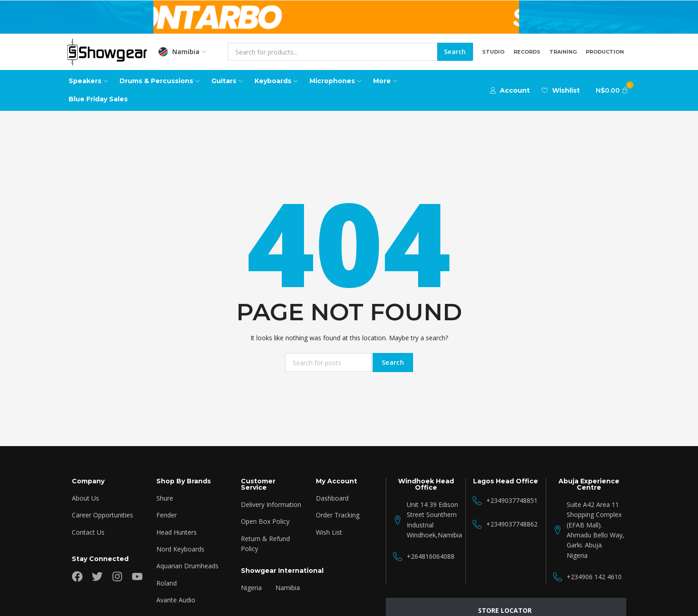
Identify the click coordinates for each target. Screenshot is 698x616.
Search (455, 52)
